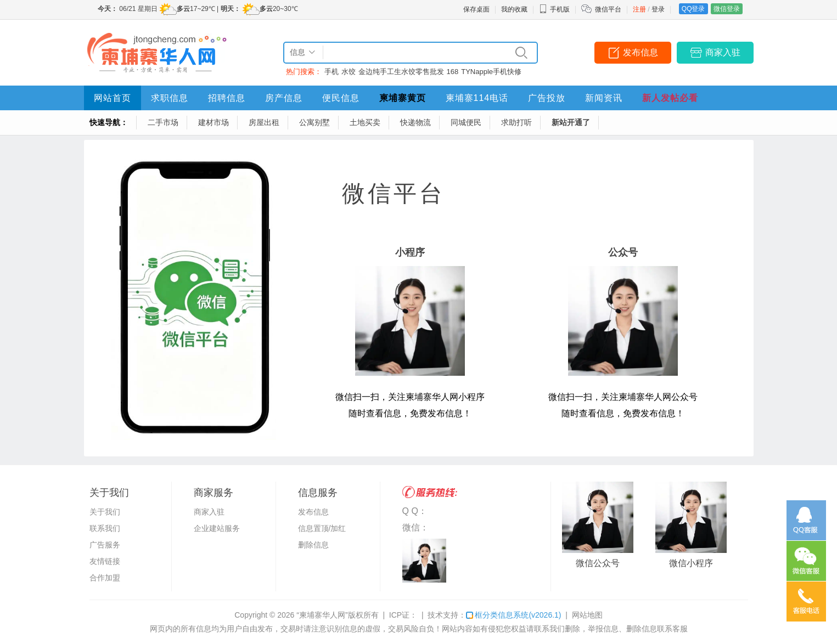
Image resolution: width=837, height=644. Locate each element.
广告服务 (105, 545)
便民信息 (341, 98)
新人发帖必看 (670, 98)
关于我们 (105, 512)
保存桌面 (476, 9)
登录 (658, 9)
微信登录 (727, 9)
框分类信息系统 (513, 615)
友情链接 (105, 561)
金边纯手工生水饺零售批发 (401, 72)
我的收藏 (514, 9)
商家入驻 (723, 52)
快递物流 (415, 122)
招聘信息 (227, 98)
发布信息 (641, 52)
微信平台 (608, 9)
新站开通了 (571, 122)
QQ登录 (693, 9)
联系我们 (105, 528)
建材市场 (214, 122)
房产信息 (284, 98)
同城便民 (466, 122)
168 (453, 72)
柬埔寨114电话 (477, 98)
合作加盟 (105, 578)
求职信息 (170, 98)
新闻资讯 (604, 98)
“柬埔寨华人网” (322, 615)
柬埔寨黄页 (403, 98)
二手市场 (163, 122)
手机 (332, 72)
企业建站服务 (217, 528)
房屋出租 (264, 122)
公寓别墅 (314, 122)
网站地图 (587, 615)
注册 (639, 9)
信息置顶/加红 (322, 528)
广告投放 (547, 98)
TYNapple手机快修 (491, 72)
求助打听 (516, 122)
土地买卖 (365, 122)
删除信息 (313, 545)
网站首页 (113, 98)
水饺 (349, 72)
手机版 (554, 9)
